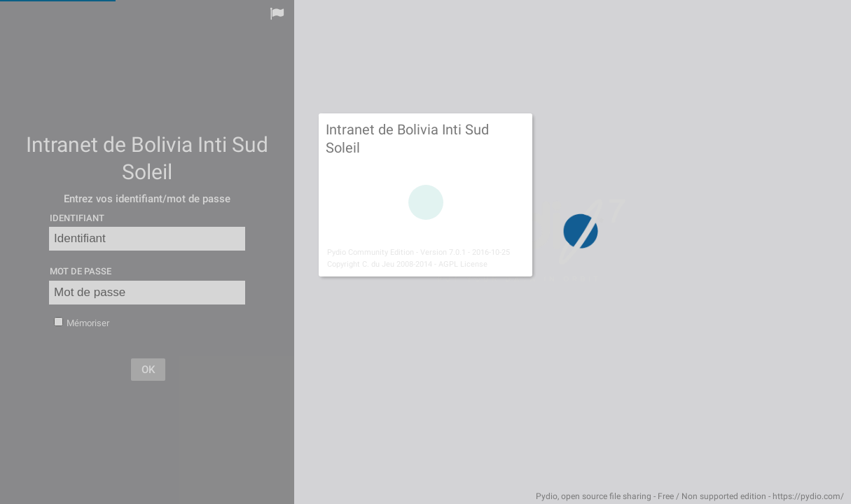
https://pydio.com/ (808, 496)
